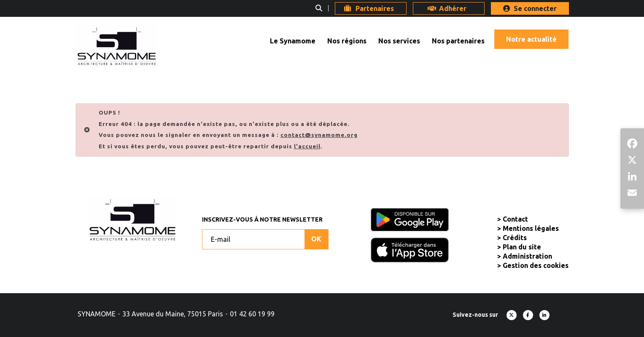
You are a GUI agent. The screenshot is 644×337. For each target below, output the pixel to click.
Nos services (399, 41)
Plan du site (522, 247)
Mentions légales (531, 228)
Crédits (515, 238)
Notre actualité (531, 39)
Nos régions (347, 41)
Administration (527, 256)
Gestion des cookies (536, 265)
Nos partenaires (458, 41)
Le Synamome (293, 41)
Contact (515, 219)
